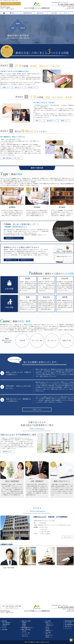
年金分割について (32, 87)
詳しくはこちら (68, 537)
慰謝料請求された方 (50, 626)
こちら (68, 525)
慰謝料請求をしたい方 (11, 260)
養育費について (64, 121)
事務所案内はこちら (7, 452)
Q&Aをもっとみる (37, 409)
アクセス (67, 13)
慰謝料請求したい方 (50, 624)
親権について (39, 121)
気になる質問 (68, 623)
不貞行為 (22, 341)
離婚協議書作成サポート (28, 628)
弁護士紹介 (41, 13)
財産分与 (47, 627)
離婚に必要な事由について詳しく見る (11, 158)
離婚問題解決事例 (27, 13)
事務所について (14, 13)
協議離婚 (24, 623)
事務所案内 (5, 621)
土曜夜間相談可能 (6, 624)
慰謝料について (6, 87)
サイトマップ (68, 628)
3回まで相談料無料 (6, 623)
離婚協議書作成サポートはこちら (14, 238)
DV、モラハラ (52, 341)
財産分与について (19, 87)
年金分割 (47, 629)
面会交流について (49, 635)
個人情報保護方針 (69, 625)
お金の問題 (48, 621)
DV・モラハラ (25, 634)
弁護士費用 (54, 13)
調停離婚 (24, 624)
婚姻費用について (49, 630)
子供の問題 (48, 632)
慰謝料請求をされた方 (26, 260)
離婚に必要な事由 (26, 630)
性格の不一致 (67, 341)
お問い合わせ (68, 627)
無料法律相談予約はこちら (11, 4)
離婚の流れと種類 (26, 621)
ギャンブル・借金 (37, 341)
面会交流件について (51, 121)
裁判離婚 (24, 626)
